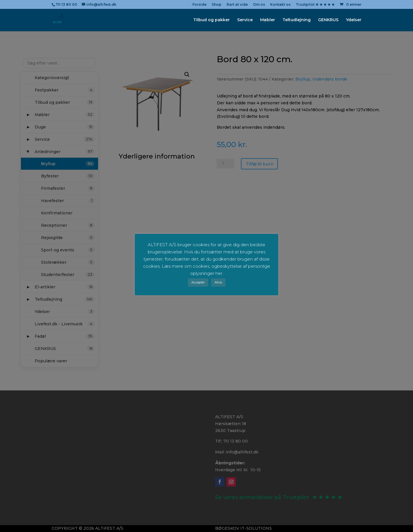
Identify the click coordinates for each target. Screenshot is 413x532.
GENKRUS (328, 20)
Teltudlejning (297, 20)
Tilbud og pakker (212, 20)
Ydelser (354, 20)
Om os (259, 5)
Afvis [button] (218, 282)
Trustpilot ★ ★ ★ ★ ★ (315, 5)
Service (245, 20)
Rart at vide (237, 5)
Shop (217, 5)
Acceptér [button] (198, 282)
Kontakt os (280, 5)
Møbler (268, 20)
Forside (199, 5)
